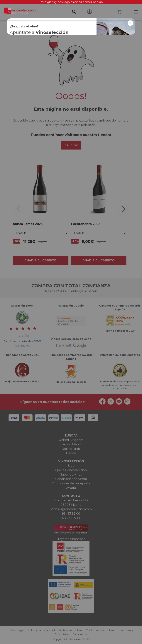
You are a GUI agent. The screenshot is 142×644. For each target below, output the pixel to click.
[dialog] (71, 322)
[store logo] (18, 12)
